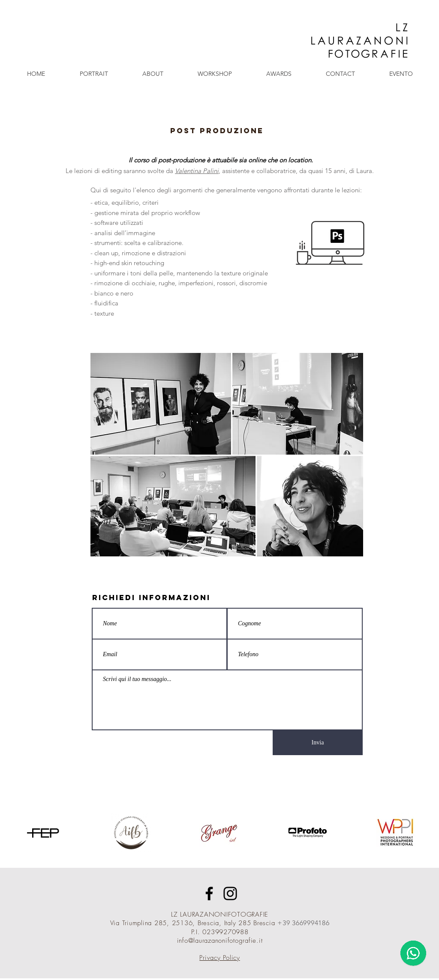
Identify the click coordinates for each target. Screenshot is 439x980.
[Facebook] (209, 893)
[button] (94, 74)
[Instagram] (230, 893)
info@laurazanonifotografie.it (220, 941)
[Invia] (318, 743)
